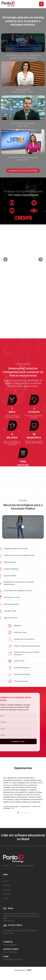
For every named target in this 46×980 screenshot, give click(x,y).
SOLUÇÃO (7, 890)
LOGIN (5, 899)
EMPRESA (7, 885)
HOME (5, 881)
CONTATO (7, 894)
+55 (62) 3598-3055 (10, 945)
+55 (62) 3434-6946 (10, 952)
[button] (23, 43)
